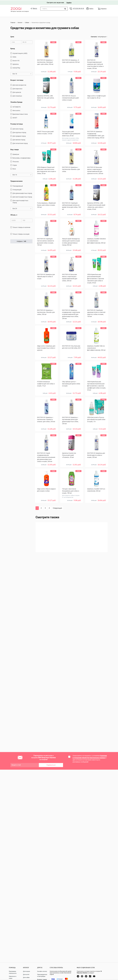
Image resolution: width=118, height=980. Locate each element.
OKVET (15, 117)
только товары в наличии (21, 227)
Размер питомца (17, 124)
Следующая (57, 508)
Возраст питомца (17, 80)
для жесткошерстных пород (22, 196)
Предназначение (16, 181)
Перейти (69, 2)
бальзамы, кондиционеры (22, 158)
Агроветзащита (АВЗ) (20, 53)
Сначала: (94, 36)
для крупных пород (19, 132)
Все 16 (22, 174)
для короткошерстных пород (20, 201)
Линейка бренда (16, 102)
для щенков (17, 92)
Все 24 (22, 208)
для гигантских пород (20, 143)
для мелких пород (19, 139)
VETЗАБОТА (17, 106)
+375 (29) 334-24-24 (78, 8)
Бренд (13, 48)
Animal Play (16, 67)
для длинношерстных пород (22, 193)
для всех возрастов (19, 85)
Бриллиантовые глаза (20, 114)
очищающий (17, 189)
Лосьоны (16, 161)
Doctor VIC (16, 60)
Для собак (26, 977)
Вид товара (15, 149)
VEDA (14, 57)
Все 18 (22, 73)
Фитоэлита (16, 110)
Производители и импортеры (42, 975)
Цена (12, 36)
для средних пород (19, 136)
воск (14, 168)
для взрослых (17, 88)
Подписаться (51, 765)
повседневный (18, 186)
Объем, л (14, 214)
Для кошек (27, 971)
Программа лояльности (13, 972)
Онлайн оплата (42, 971)
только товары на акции (21, 234)
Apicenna (16, 64)
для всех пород (18, 128)
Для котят (26, 974)
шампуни (16, 154)
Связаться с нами (13, 977)
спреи (15, 165)
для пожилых (17, 95)
